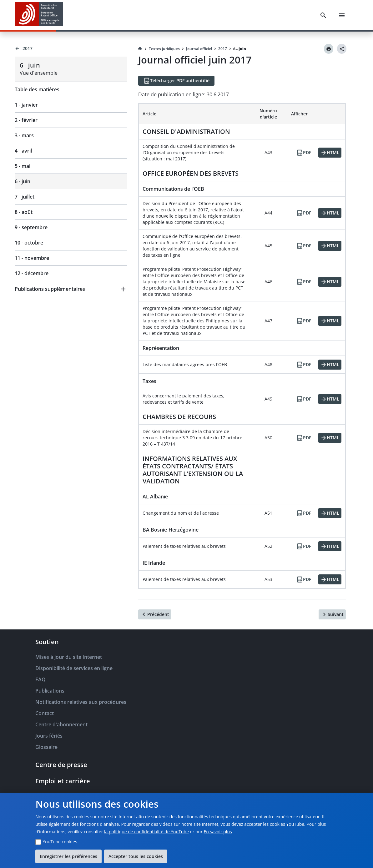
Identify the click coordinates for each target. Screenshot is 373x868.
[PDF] (304, 153)
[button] (71, 289)
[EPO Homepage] (39, 15)
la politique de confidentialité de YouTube (146, 832)
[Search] (323, 15)
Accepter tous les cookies (136, 856)
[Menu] (342, 15)
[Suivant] (332, 614)
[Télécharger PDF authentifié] (176, 81)
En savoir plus (218, 832)
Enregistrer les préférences (68, 856)
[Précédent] (155, 614)
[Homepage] (140, 49)
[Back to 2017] (71, 48)
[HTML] (330, 153)
